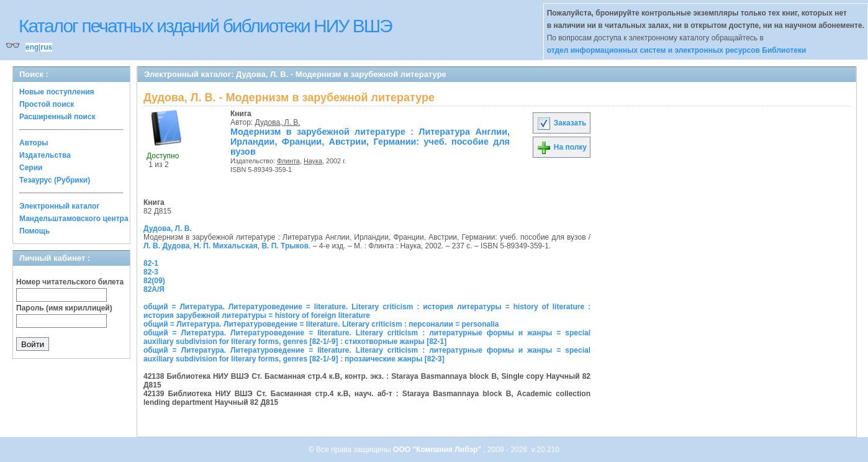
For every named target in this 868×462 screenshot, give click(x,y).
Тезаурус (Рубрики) (55, 180)
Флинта (288, 161)
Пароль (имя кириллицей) (64, 308)
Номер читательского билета (70, 282)
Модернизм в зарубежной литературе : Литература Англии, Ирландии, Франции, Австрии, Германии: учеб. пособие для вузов (370, 142)
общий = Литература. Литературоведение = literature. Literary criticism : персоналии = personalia (321, 324)
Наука (313, 161)
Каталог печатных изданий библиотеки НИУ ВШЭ (205, 26)
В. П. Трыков (285, 246)
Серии (31, 168)
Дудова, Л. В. (278, 122)
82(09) (154, 281)
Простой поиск (47, 104)
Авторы (34, 143)
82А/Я (154, 289)
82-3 (151, 272)
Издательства (45, 155)
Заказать (561, 123)
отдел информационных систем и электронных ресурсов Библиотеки (677, 50)
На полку (562, 147)
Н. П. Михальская (226, 246)
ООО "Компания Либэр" (438, 450)
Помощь (34, 231)
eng (32, 47)
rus (46, 47)
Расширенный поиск (57, 117)
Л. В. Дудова (166, 246)
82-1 (151, 263)
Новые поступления (57, 92)
